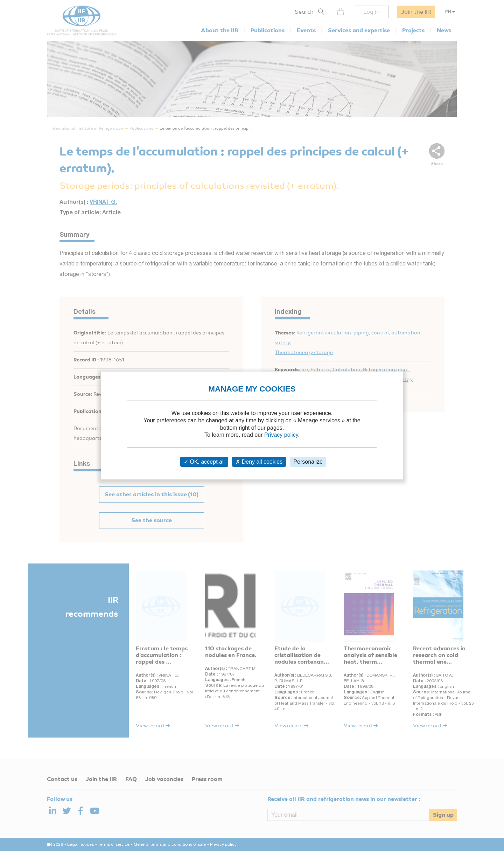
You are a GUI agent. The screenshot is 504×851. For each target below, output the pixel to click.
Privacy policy (281, 435)
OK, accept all (204, 462)
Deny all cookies (259, 462)
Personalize (308, 462)
